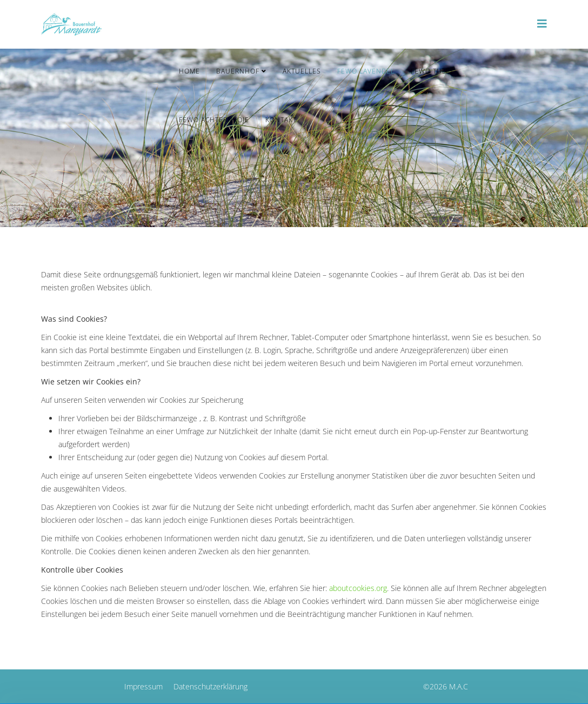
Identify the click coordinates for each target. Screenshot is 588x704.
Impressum (143, 686)
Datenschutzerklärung (211, 686)
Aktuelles (302, 71)
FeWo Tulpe (433, 71)
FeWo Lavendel (366, 71)
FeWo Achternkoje (214, 120)
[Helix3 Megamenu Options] (542, 24)
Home (189, 71)
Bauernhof (238, 71)
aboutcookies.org (358, 588)
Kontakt (281, 120)
